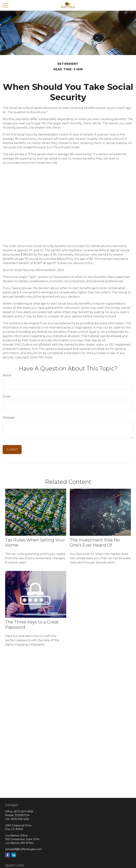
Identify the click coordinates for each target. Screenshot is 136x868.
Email (7, 396)
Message (9, 418)
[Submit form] (12, 450)
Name (7, 375)
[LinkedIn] (14, 855)
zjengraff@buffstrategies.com (24, 849)
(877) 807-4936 (24, 812)
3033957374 (22, 815)
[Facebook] (8, 855)
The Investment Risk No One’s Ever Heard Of (95, 542)
